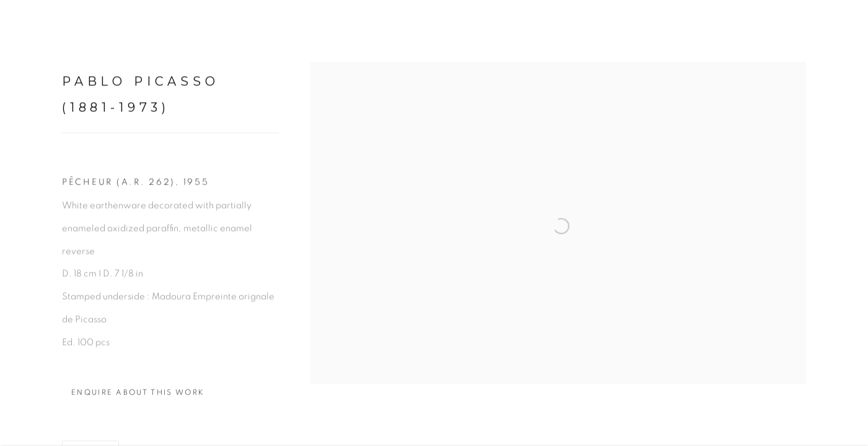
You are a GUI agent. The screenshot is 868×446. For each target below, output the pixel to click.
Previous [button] (27, 223)
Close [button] (840, 28)
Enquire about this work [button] (138, 397)
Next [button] (841, 223)
